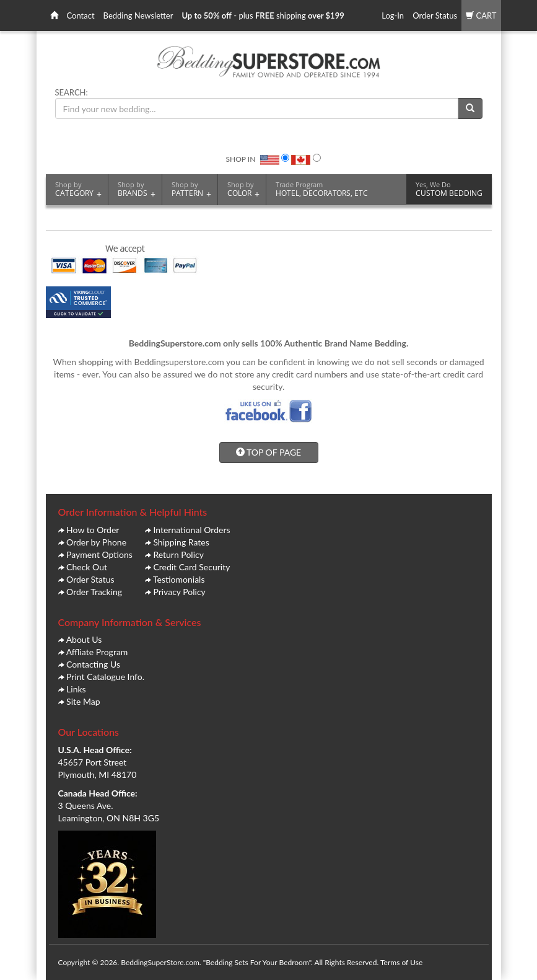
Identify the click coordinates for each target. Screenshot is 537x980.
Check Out (87, 567)
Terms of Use (401, 962)
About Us (84, 639)
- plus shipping (263, 15)
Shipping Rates (181, 542)
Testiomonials (179, 579)
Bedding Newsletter (138, 15)
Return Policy (178, 554)
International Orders (191, 530)
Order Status (435, 15)
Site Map (83, 701)
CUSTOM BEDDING (449, 189)
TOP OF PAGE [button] (268, 452)
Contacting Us (93, 664)
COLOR (243, 189)
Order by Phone (96, 542)
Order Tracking (94, 592)
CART (481, 15)
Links (76, 689)
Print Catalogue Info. (105, 677)
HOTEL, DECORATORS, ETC (322, 189)
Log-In (393, 15)
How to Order (93, 530)
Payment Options (99, 554)
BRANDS (137, 189)
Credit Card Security (191, 567)
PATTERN (191, 189)
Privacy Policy (179, 592)
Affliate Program (97, 652)
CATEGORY (78, 189)
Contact (81, 15)
